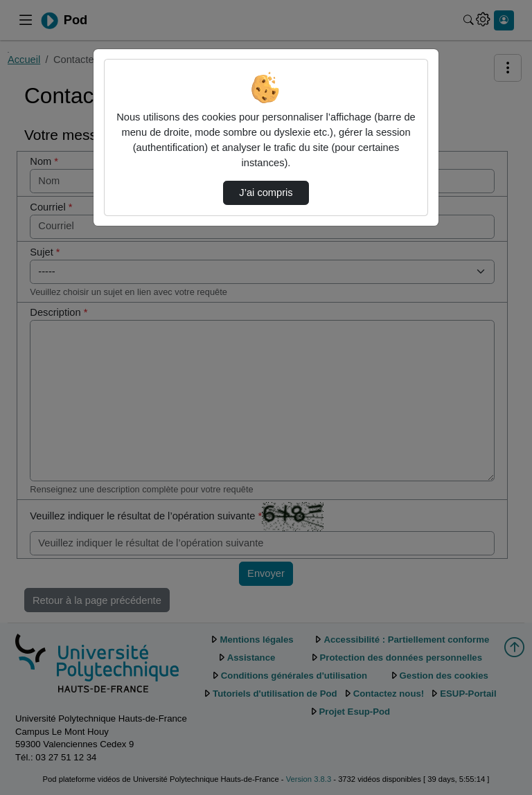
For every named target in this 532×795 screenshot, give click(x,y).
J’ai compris (266, 193)
